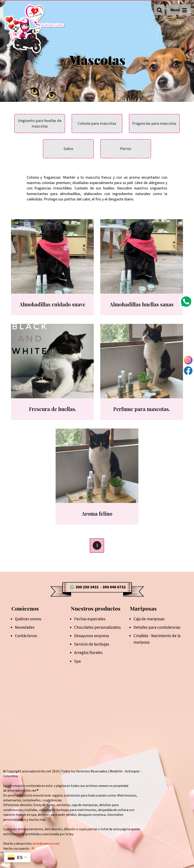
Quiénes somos (28, 619)
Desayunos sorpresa (92, 636)
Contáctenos (26, 636)
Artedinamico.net (46, 844)
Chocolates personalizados (97, 628)
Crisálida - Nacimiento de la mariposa (157, 639)
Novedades (25, 628)
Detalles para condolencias (157, 628)
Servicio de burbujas (92, 644)
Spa (77, 661)
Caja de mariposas (149, 619)
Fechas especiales (90, 619)
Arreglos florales (88, 653)
